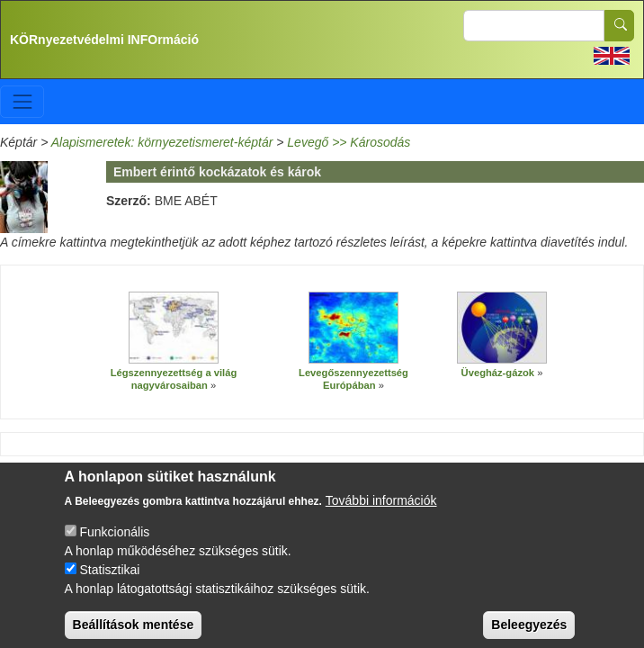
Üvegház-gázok (498, 373)
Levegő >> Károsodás (349, 142)
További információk (381, 513)
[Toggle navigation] (22, 101)
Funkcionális (114, 544)
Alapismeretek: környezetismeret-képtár (162, 142)
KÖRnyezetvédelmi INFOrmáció (104, 40)
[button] (174, 328)
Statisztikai (109, 582)
